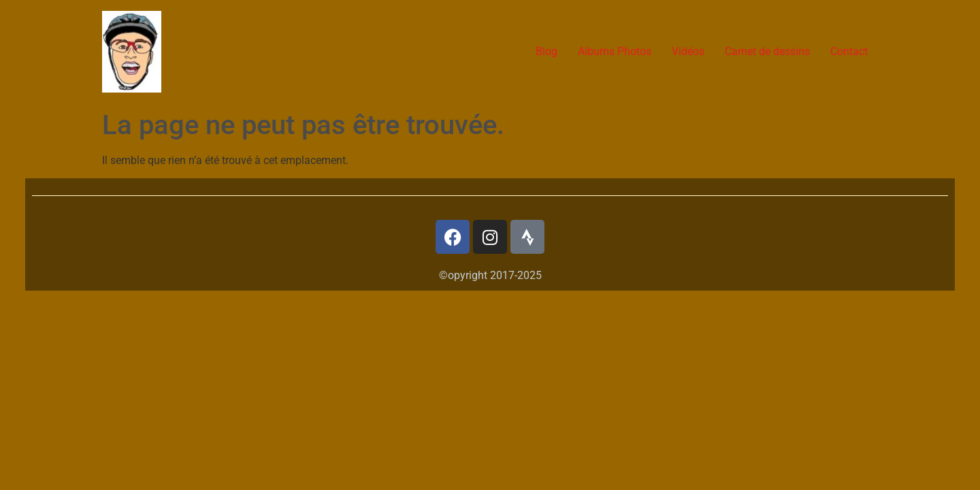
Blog (546, 51)
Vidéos (688, 51)
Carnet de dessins (767, 51)
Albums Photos (615, 51)
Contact (849, 51)
